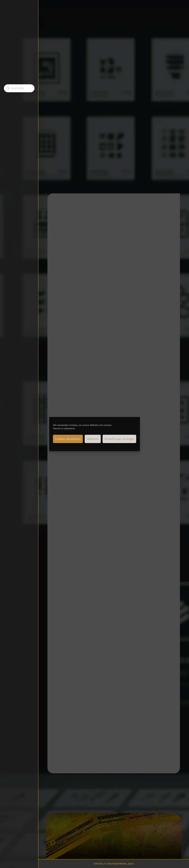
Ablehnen (93, 439)
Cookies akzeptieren (68, 439)
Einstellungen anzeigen (119, 439)
